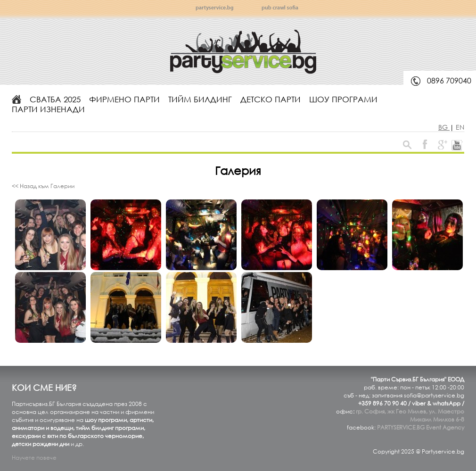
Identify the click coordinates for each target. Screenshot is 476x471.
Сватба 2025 (55, 99)
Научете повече (34, 458)
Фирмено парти (124, 99)
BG (444, 127)
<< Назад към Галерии (43, 186)
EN (460, 127)
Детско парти (271, 99)
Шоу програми (343, 99)
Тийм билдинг (200, 99)
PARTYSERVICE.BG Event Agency (421, 427)
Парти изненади (48, 109)
